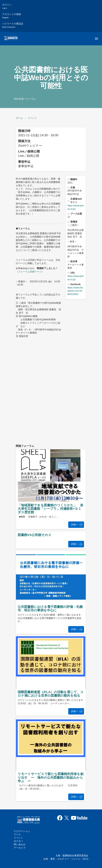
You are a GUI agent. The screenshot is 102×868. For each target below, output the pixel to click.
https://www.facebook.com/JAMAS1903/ (75, 291)
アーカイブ (20, 848)
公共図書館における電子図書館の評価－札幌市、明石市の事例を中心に (50, 609)
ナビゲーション (22, 831)
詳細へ (75, 525)
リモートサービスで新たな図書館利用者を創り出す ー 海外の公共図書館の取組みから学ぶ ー (51, 777)
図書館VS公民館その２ (34, 535)
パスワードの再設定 (13, 25)
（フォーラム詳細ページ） (30, 272)
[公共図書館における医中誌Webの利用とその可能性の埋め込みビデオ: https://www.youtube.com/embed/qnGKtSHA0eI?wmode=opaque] (49, 419)
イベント (32, 118)
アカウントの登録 (12, 16)
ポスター (18, 841)
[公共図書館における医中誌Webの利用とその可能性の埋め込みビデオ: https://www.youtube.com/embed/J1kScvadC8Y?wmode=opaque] (49, 372)
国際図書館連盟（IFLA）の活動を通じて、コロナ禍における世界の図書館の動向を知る (51, 694)
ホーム (19, 118)
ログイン (7, 6)
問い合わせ (20, 844)
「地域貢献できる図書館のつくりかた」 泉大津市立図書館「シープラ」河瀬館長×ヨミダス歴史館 (50, 509)
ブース (17, 835)
